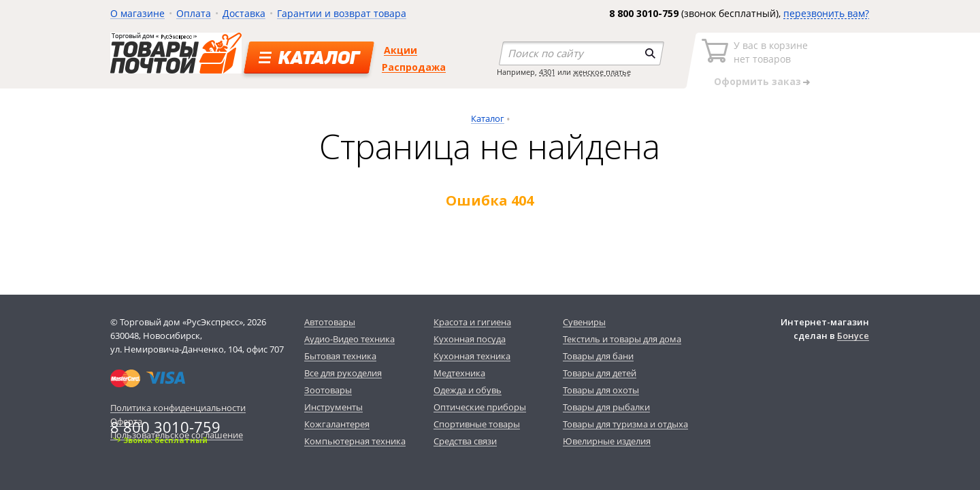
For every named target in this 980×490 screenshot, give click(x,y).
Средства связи (465, 441)
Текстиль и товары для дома (622, 339)
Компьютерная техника (355, 441)
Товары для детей (600, 373)
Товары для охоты (601, 390)
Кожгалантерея (337, 424)
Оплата (194, 13)
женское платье (602, 72)
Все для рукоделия (343, 373)
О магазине (137, 13)
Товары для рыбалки (606, 407)
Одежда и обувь (468, 390)
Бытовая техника (340, 356)
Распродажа (414, 67)
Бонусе (853, 336)
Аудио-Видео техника (349, 339)
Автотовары (330, 322)
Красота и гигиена (472, 322)
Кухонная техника (472, 356)
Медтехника (459, 373)
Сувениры (584, 322)
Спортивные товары (477, 424)
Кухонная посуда (470, 339)
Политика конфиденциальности (178, 408)
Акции (401, 50)
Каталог (488, 118)
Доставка (244, 13)
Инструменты (333, 407)
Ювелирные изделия (607, 441)
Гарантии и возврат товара (342, 13)
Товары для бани (598, 356)
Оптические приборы (480, 407)
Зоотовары (328, 390)
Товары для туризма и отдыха (625, 424)
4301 (547, 72)
